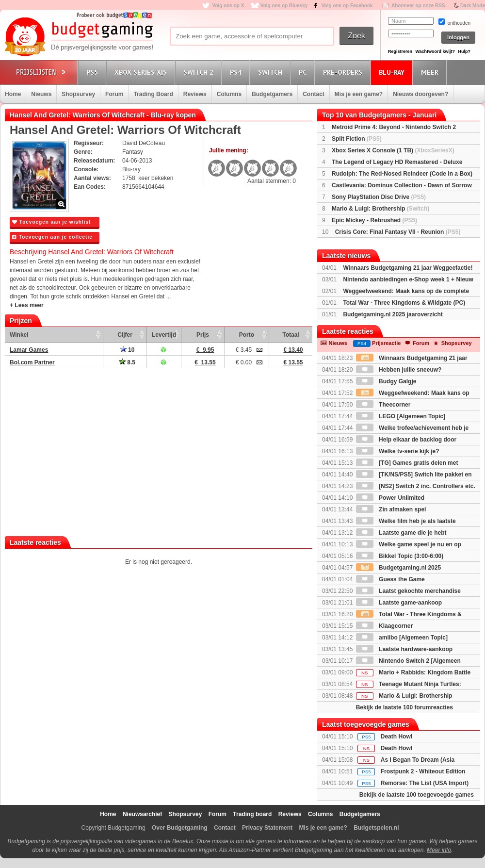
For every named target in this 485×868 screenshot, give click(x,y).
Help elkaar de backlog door (406, 440)
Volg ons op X (228, 6)
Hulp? (464, 51)
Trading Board (153, 94)
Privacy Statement (267, 828)
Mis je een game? (359, 94)
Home (13, 94)
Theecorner (383, 405)
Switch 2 (200, 72)
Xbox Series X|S (142, 72)
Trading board (252, 814)
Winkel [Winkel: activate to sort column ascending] (19, 335)
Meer (431, 72)
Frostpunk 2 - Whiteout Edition (423, 771)
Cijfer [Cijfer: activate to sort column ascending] (125, 335)
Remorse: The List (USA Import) (425, 783)
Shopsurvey (78, 94)
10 (128, 350)
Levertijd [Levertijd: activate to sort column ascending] (164, 335)
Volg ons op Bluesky (284, 6)
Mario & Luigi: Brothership (380, 209)
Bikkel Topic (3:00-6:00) (400, 556)
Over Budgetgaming (180, 828)
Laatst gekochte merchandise (408, 591)
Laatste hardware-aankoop (404, 649)
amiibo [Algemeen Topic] (402, 638)
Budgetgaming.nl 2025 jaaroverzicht (393, 314)
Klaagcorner (384, 626)
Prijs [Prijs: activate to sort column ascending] (203, 335)
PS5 (94, 72)
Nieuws (41, 94)
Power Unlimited (390, 498)
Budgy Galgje (386, 381)
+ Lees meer (27, 305)
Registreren (400, 51)
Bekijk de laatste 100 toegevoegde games (417, 795)
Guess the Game (390, 579)
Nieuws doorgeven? (420, 94)
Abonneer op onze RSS (418, 6)
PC (304, 72)
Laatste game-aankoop (399, 603)
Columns (229, 94)
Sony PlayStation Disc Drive (379, 197)
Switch (272, 72)
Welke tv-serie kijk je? (398, 451)
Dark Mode (473, 6)
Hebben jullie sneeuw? (399, 370)
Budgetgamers (272, 94)
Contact (314, 94)
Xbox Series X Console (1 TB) (393, 150)
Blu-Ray (393, 72)
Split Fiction (357, 139)
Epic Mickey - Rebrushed (374, 220)
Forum (114, 94)
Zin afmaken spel (391, 509)
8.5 (127, 362)
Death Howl (396, 737)
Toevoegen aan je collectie (52, 237)
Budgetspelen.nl (376, 828)
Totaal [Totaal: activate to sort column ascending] (291, 335)
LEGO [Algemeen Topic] (401, 416)
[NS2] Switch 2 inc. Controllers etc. (416, 486)
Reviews (195, 94)
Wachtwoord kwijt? (435, 51)
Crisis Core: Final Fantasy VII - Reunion (398, 232)
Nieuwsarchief (142, 814)
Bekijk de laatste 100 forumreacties (404, 707)
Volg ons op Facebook (347, 6)
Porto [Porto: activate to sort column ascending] (247, 335)
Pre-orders (344, 72)
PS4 (237, 72)
